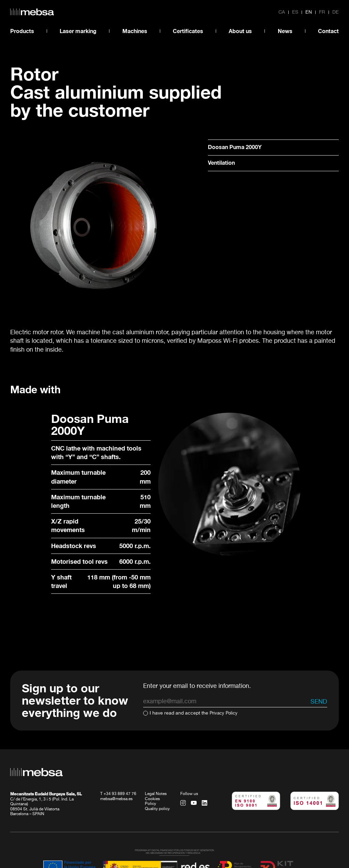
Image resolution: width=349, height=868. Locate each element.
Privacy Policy (225, 675)
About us (240, 31)
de (336, 12)
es (295, 12)
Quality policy (157, 771)
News (285, 31)
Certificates (188, 31)
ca (282, 12)
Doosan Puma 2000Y (238, 147)
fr (322, 12)
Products (22, 31)
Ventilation (223, 164)
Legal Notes (156, 756)
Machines (135, 31)
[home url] (32, 12)
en (309, 12)
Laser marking (78, 31)
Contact (328, 31)
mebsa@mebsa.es (116, 761)
